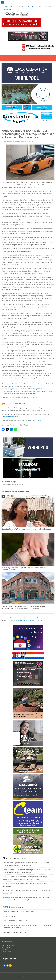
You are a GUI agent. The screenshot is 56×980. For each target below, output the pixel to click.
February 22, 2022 (33, 398)
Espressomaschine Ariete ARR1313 (14, 932)
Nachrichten (30, 142)
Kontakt (48, 7)
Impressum (37, 7)
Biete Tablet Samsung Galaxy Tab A (15, 921)
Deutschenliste (22, 7)
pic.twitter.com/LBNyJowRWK (27, 394)
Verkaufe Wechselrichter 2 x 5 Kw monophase (18, 912)
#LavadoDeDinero (8, 391)
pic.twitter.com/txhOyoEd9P (11, 417)
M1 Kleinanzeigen (14, 907)
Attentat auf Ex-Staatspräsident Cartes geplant (28, 620)
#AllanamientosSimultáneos (11, 384)
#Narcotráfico (12, 386)
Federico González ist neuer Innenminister (27, 618)
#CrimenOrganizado (36, 389)
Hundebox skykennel (10, 916)
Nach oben (44, 976)
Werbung (7, 10)
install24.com (36, 976)
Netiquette (8, 7)
